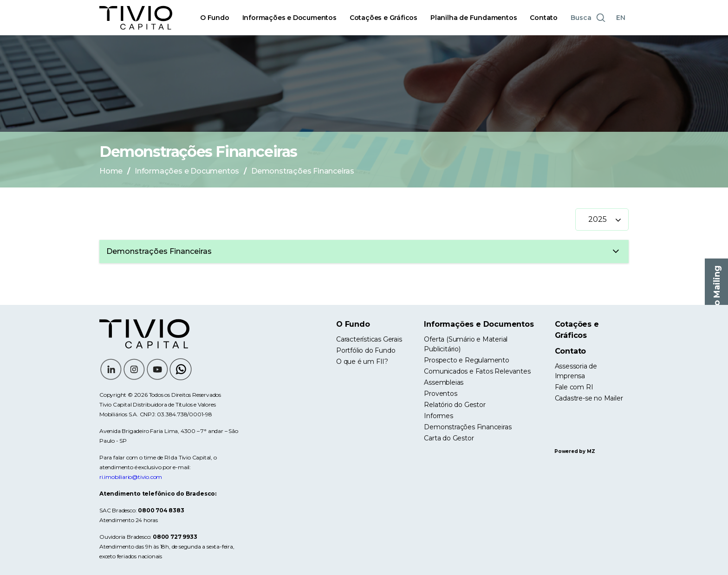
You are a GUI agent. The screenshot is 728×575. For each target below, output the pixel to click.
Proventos (440, 394)
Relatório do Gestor (455, 405)
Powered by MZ (575, 451)
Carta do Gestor (449, 438)
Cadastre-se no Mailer (589, 398)
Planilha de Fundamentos (474, 18)
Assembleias (444, 382)
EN (621, 18)
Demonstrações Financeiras (468, 427)
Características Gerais (369, 339)
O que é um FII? (362, 362)
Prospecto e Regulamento (466, 360)
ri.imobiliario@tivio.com (131, 477)
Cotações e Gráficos (383, 18)
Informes (438, 416)
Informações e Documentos (289, 18)
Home (111, 171)
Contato (544, 18)
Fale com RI (574, 387)
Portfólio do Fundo (366, 350)
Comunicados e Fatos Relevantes (477, 371)
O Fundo (215, 18)
